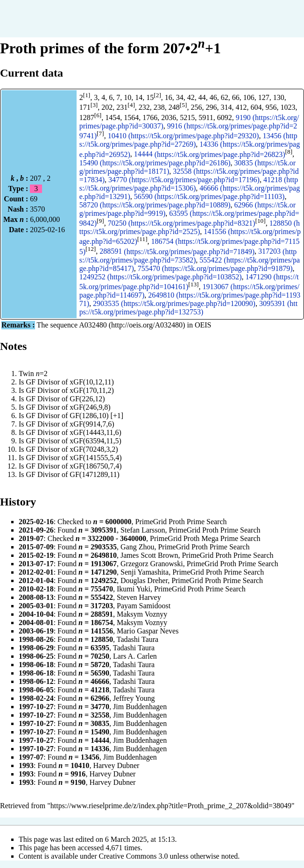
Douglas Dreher (144, 580)
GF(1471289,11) (95, 474)
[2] (157, 95)
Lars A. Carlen (135, 656)
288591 (111, 252)
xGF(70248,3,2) (94, 449)
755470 (149, 268)
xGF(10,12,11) (92, 382)
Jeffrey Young (134, 698)
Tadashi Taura (138, 639)
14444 (143, 154)
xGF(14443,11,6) (95, 432)
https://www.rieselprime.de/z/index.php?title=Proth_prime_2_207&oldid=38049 (171, 806)
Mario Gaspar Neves (148, 631)
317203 (269, 252)
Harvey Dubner (116, 765)
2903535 (106, 303)
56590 (143, 196)
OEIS (203, 325)
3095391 (272, 303)
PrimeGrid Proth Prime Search (181, 522)
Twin (26, 374)
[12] (91, 249)
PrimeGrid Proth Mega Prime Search (205, 538)
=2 (42, 374)
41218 (273, 180)
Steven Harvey (139, 597)
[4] (131, 105)
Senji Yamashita (145, 572)
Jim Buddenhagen (140, 707)
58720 (89, 205)
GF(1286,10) (89, 416)
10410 (117, 136)
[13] (193, 284)
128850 (281, 223)
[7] (100, 133)
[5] (184, 105)
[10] (260, 221)
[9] (100, 221)
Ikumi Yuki (134, 589)
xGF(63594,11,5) (95, 441)
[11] (142, 239)
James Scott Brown (149, 555)
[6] (98, 115)
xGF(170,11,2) (92, 390)
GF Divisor (43, 382)
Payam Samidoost (144, 606)
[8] (289, 152)
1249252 (92, 277)
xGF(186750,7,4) (95, 466)
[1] (87, 95)
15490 (89, 163)
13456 (272, 136)
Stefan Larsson (143, 530)
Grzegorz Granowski (152, 564)
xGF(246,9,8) (90, 407)
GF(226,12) (87, 399)
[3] (94, 105)
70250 (117, 223)
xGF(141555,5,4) (95, 458)
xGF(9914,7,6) (92, 424)
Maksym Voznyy (142, 614)
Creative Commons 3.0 (134, 856)
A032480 (93, 325)
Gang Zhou (137, 547)
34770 (118, 180)
